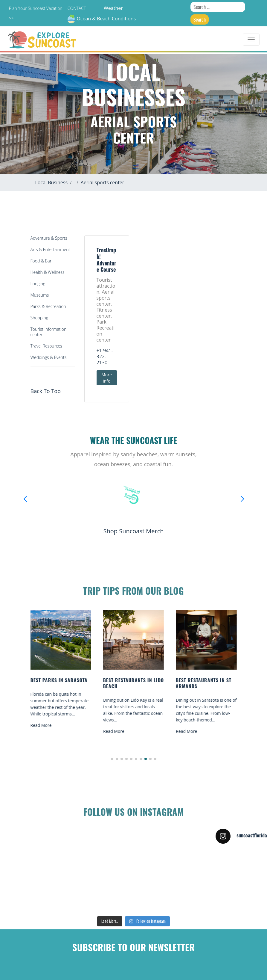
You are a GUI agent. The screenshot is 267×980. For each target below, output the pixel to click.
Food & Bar (41, 261)
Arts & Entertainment (50, 249)
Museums (40, 295)
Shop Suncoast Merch (133, 531)
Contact (77, 8)
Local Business (52, 182)
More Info (107, 378)
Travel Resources (46, 346)
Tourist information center (49, 332)
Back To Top (46, 391)
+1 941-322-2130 (105, 357)
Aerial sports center (103, 182)
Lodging (38, 284)
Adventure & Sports (49, 238)
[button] (112, 759)
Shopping (39, 318)
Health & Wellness (48, 272)
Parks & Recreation (48, 306)
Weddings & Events (49, 357)
